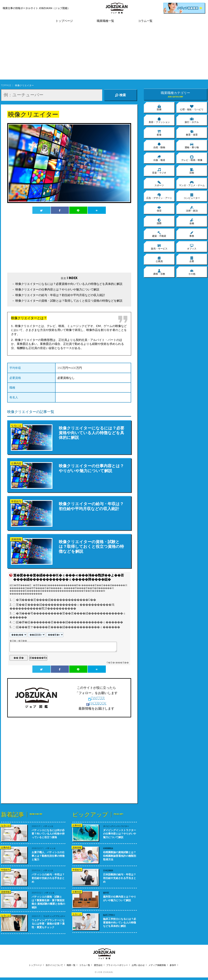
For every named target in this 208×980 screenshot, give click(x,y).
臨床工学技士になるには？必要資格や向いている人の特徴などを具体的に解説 (120, 922)
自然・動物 (159, 145)
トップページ (64, 21)
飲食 (159, 133)
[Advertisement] (104, 54)
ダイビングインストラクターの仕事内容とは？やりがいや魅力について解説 (120, 834)
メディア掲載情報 (157, 965)
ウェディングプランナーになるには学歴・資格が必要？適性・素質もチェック (48, 924)
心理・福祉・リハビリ (192, 108)
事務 (192, 234)
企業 (192, 259)
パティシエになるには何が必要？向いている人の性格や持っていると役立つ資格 (48, 834)
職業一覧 (71, 965)
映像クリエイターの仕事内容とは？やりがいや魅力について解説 (57, 289)
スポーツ (159, 183)
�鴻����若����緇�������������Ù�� (56, 600)
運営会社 (98, 965)
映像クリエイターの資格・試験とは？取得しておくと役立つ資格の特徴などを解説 (69, 300)
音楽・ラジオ (159, 171)
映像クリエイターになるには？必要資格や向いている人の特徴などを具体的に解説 (69, 284)
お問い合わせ (138, 965)
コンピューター (192, 196)
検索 (120, 95)
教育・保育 (192, 133)
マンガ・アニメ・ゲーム (192, 183)
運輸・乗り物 (192, 145)
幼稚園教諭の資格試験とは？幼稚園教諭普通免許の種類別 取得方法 (120, 856)
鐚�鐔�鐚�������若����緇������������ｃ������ (69, 622)
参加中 (173, 965)
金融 (192, 221)
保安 (159, 209)
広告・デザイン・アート (159, 196)
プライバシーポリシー (117, 965)
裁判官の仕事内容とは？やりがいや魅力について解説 (120, 898)
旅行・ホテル (192, 120)
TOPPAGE (6, 85)
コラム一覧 (145, 21)
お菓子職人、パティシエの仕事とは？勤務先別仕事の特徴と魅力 (48, 856)
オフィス (192, 247)
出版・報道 (159, 158)
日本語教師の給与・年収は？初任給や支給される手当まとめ (120, 878)
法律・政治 (192, 209)
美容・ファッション (159, 120)
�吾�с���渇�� (118, 663)
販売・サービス (159, 247)
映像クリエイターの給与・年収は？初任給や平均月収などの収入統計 (60, 295)
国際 (159, 221)
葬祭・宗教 (159, 272)
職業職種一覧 (105, 21)
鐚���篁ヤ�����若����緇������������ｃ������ (68, 627)
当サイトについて (54, 965)
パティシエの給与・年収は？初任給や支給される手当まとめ (48, 878)
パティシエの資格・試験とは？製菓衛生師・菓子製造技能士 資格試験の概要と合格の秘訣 (48, 902)
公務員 (159, 259)
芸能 (192, 171)
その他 (192, 272)
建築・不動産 (159, 234)
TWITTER (96, 698)
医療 (159, 108)
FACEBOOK (96, 703)
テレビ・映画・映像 (192, 158)
